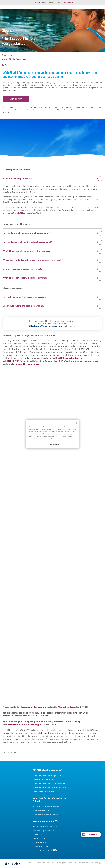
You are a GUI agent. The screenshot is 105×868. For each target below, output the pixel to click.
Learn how (36, 3)
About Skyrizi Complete (43, 791)
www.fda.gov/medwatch (15, 716)
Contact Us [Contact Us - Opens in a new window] (38, 834)
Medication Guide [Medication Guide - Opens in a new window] (41, 810)
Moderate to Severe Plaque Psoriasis (49, 776)
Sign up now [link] (16, 99)
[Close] (77, 423)
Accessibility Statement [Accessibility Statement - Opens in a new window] (43, 830)
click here (43, 733)
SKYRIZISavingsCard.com (68, 358)
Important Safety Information (46, 806)
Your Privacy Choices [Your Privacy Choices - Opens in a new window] (42, 850)
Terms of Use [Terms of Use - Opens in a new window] (39, 838)
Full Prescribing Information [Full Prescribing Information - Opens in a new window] (45, 814)
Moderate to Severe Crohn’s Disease (49, 783)
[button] (52, 178)
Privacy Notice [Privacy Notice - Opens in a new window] (39, 842)
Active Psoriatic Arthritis (44, 779)
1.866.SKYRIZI (68, 3)
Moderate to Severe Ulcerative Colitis (49, 787)
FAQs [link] (5, 65)
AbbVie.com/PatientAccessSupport (46, 326)
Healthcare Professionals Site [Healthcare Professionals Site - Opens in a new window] (46, 826)
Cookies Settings (40, 846)
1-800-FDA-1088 (41, 716)
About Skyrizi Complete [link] (14, 59)
